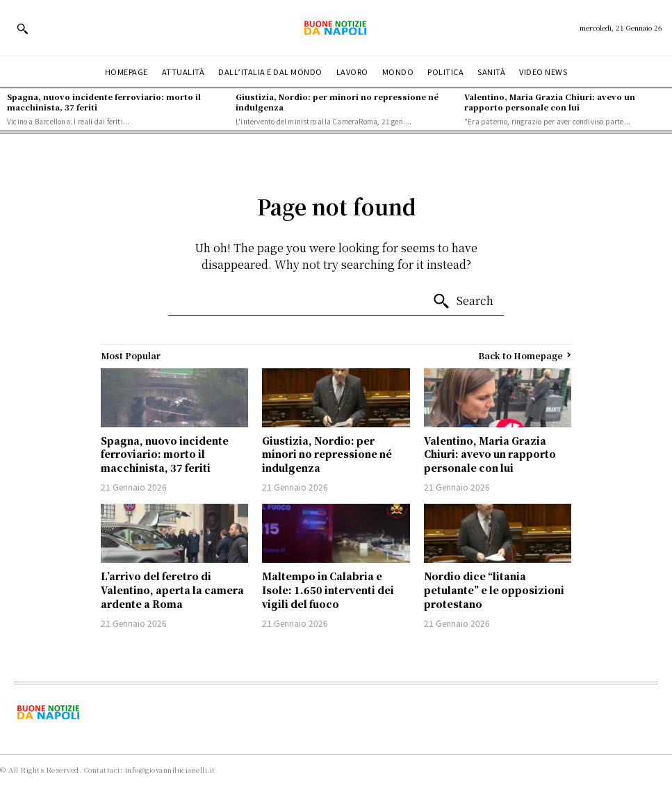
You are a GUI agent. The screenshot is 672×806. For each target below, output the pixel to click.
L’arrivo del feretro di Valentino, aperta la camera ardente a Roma (172, 590)
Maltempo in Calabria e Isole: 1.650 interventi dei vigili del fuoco (328, 590)
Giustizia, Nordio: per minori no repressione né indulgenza (337, 102)
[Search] (463, 302)
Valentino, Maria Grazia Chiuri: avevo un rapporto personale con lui (550, 102)
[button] (22, 28)
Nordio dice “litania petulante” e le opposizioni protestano (494, 590)
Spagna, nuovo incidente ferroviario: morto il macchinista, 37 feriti (104, 102)
